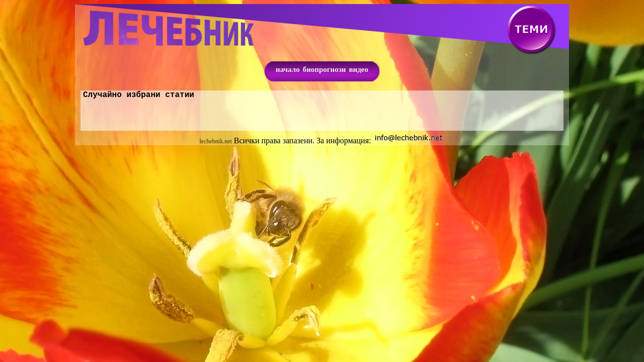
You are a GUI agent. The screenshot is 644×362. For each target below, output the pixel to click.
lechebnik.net (216, 143)
